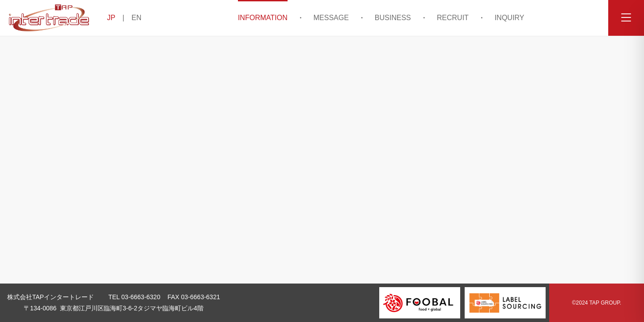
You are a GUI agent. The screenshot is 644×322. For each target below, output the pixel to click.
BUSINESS (393, 18)
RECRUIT (453, 18)
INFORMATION (263, 18)
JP (111, 18)
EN (136, 18)
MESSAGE (331, 18)
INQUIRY (509, 18)
